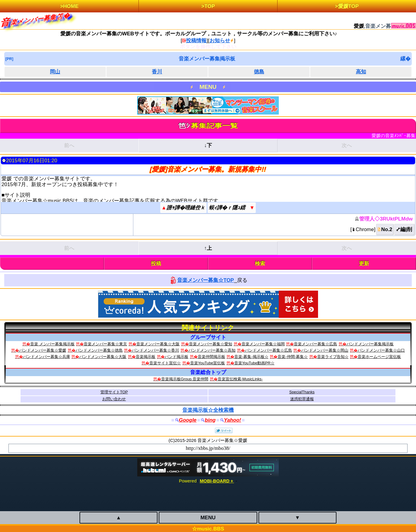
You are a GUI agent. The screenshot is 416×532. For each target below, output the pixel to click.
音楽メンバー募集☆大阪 (158, 344)
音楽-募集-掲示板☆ (251, 357)
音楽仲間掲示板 (211, 357)
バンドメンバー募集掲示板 (370, 344)
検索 (260, 264)
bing (210, 420)
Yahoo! (233, 420)
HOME (71, 6)
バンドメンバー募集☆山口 (381, 350)
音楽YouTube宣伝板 (208, 363)
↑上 (208, 248)
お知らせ (220, 41)
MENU (208, 87)
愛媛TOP (348, 6)
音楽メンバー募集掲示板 (207, 59)
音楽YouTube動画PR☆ (254, 363)
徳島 (259, 72)
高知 (361, 72)
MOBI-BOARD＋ (217, 481)
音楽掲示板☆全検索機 (208, 410)
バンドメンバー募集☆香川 (155, 350)
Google (188, 420)
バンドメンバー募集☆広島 (268, 350)
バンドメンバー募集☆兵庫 (47, 357)
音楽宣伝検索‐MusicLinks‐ (240, 379)
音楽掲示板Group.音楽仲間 (185, 379)
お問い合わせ (114, 399)
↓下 (208, 145)
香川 (157, 72)
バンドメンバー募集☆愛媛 (43, 350)
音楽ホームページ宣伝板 (379, 357)
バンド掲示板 (177, 357)
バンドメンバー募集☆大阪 (103, 357)
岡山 (55, 72)
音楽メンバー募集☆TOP (206, 280)
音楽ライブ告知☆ (333, 357)
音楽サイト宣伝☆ (165, 363)
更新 (364, 264)
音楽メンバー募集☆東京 (105, 344)
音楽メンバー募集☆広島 (315, 344)
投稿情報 (196, 41)
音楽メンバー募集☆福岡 (263, 344)
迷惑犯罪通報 (302, 399)
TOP (210, 6)
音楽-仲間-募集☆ (293, 357)
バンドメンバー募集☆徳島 (99, 350)
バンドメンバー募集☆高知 (212, 350)
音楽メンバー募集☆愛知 (211, 344)
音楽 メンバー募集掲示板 (52, 344)
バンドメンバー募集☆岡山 (325, 350)
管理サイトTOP (114, 392)
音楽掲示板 (146, 357)
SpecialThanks (302, 392)
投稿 (156, 264)
